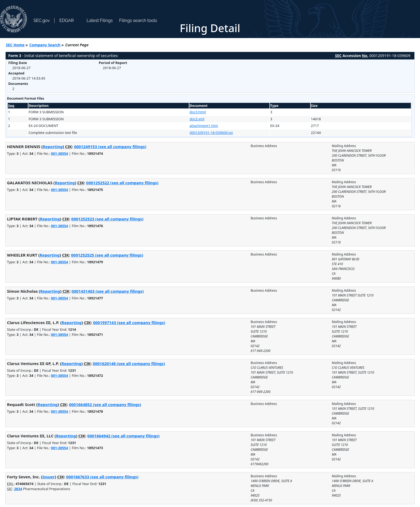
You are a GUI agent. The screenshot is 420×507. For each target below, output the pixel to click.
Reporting (53, 147)
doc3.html (198, 112)
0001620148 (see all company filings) (129, 363)
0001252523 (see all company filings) (107, 219)
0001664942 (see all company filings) (123, 436)
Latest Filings (100, 20)
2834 (18, 489)
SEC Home (15, 45)
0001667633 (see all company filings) (102, 477)
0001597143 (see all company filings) (129, 322)
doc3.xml (197, 119)
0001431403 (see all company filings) (108, 291)
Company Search (45, 45)
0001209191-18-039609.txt (211, 133)
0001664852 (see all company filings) (105, 404)
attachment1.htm (204, 126)
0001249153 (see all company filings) (110, 147)
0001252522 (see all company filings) (122, 183)
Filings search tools (138, 20)
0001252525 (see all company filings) (107, 255)
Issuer (48, 477)
